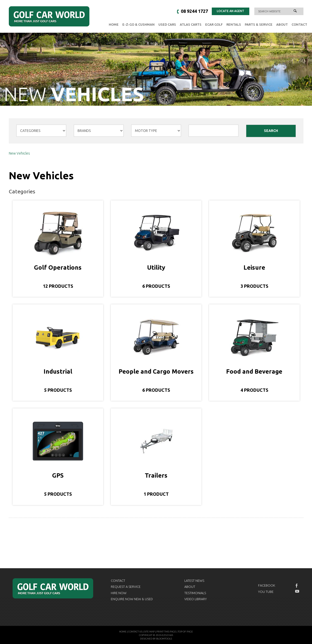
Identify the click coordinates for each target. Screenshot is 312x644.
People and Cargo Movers (156, 371)
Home (114, 24)
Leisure (254, 267)
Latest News (194, 581)
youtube (297, 591)
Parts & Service (259, 24)
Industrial (58, 371)
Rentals (234, 24)
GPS (58, 475)
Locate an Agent (231, 11)
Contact (299, 24)
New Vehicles (19, 153)
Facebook (267, 585)
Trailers (156, 475)
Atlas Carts (191, 24)
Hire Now (119, 593)
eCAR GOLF (214, 24)
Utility (156, 267)
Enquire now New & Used (132, 599)
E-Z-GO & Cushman (138, 24)
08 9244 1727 (194, 11)
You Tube (266, 592)
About (282, 24)
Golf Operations (58, 267)
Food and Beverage (254, 371)
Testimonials (195, 593)
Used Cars (167, 24)
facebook (297, 586)
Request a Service (126, 587)
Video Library (196, 599)
